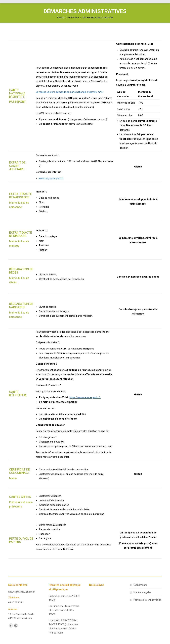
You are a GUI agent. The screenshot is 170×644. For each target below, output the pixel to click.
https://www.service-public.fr (85, 397)
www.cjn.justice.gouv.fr (51, 178)
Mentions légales (142, 592)
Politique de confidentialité (147, 600)
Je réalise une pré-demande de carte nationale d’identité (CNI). (70, 92)
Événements (140, 585)
